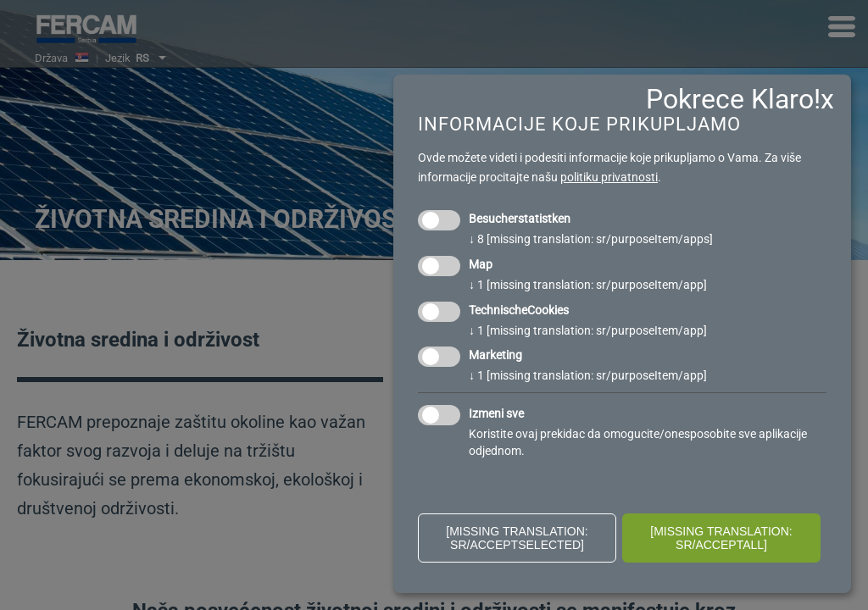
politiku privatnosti (609, 177)
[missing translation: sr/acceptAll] (721, 538)
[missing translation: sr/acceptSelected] (517, 538)
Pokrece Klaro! (733, 99)
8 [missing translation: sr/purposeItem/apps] (591, 239)
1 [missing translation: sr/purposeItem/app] (588, 285)
